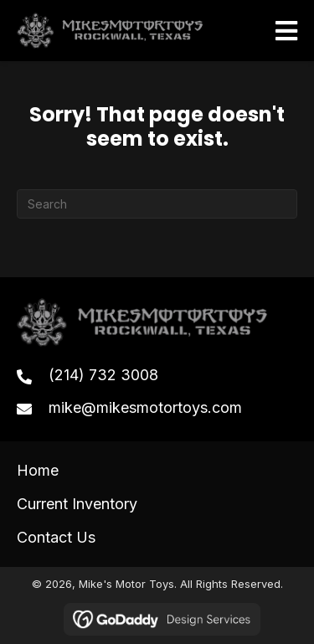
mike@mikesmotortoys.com (145, 407)
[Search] (157, 204)
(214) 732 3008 (103, 375)
